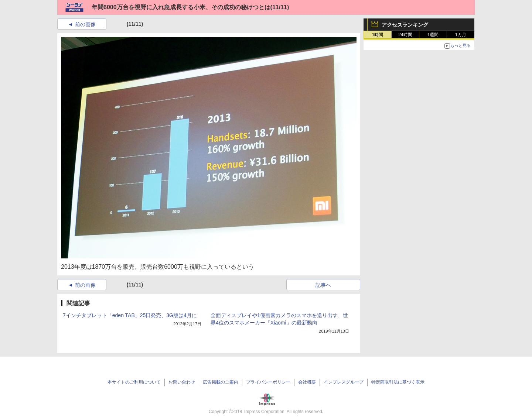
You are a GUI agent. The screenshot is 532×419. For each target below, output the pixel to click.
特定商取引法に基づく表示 (398, 382)
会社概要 (307, 382)
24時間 (405, 35)
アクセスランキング (405, 25)
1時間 (378, 35)
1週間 (433, 35)
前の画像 (85, 24)
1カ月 (461, 35)
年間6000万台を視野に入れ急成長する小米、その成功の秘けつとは (181, 7)
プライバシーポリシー (268, 382)
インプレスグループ (344, 382)
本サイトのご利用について (134, 382)
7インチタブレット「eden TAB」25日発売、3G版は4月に (130, 315)
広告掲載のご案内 (221, 382)
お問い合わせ (182, 382)
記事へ (323, 285)
